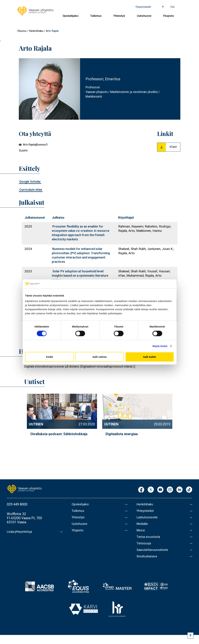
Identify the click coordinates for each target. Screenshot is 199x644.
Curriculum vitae (31, 190)
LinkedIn (179, 490)
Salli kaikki (150, 357)
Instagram (170, 490)
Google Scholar (30, 182)
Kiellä (49, 357)
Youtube (160, 490)
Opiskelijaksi (70, 16)
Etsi (173, 7)
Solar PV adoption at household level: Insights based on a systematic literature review (80, 276)
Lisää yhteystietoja (21, 532)
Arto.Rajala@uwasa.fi (35, 145)
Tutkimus (96, 16)
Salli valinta (99, 357)
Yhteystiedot (146, 511)
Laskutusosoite (148, 517)
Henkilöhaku (36, 31)
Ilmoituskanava (148, 556)
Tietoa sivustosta (150, 537)
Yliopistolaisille (143, 7)
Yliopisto (168, 16)
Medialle (143, 524)
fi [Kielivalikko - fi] (163, 7)
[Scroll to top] (190, 635)
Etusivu (22, 31)
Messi (141, 530)
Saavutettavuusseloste (154, 550)
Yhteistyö (119, 16)
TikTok (189, 490)
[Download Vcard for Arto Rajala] (169, 147)
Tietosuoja (145, 543)
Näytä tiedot (160, 346)
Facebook (141, 490)
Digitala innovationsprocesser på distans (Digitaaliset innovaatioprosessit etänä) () (80, 366)
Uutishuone (144, 16)
